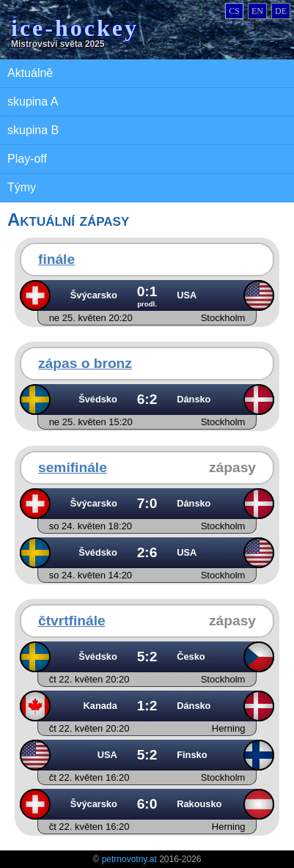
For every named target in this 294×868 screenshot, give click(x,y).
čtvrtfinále (72, 621)
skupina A (33, 102)
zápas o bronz (85, 363)
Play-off (27, 159)
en (257, 11)
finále (56, 259)
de (281, 11)
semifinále (73, 467)
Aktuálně (30, 73)
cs (234, 11)
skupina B (33, 130)
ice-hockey (75, 28)
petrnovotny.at (129, 859)
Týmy (22, 187)
